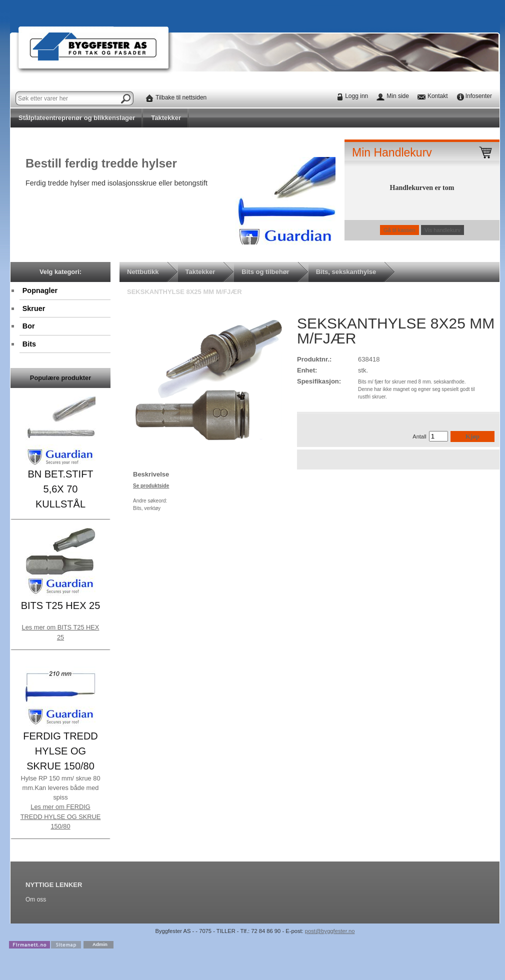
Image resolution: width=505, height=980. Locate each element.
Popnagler (40, 290)
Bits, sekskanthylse (346, 272)
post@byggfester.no (330, 931)
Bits (29, 344)
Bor (29, 326)
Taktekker (166, 118)
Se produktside (151, 486)
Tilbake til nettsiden (181, 97)
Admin (100, 944)
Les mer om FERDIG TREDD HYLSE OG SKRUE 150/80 (61, 816)
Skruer (34, 308)
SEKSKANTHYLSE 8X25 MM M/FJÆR (184, 292)
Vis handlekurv (442, 230)
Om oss (36, 899)
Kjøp (472, 436)
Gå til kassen (399, 230)
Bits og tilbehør (265, 272)
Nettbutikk (143, 272)
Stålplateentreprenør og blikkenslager (77, 118)
